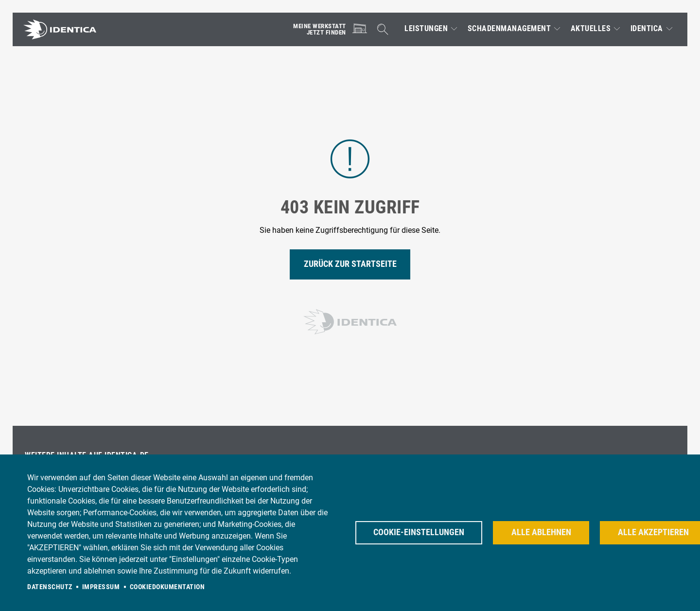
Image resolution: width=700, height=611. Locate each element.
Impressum (101, 587)
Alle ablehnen (541, 532)
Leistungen (426, 29)
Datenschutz (50, 587)
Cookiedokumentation (167, 587)
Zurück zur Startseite (350, 264)
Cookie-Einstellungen (419, 532)
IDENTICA (647, 29)
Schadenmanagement (509, 29)
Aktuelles (591, 29)
